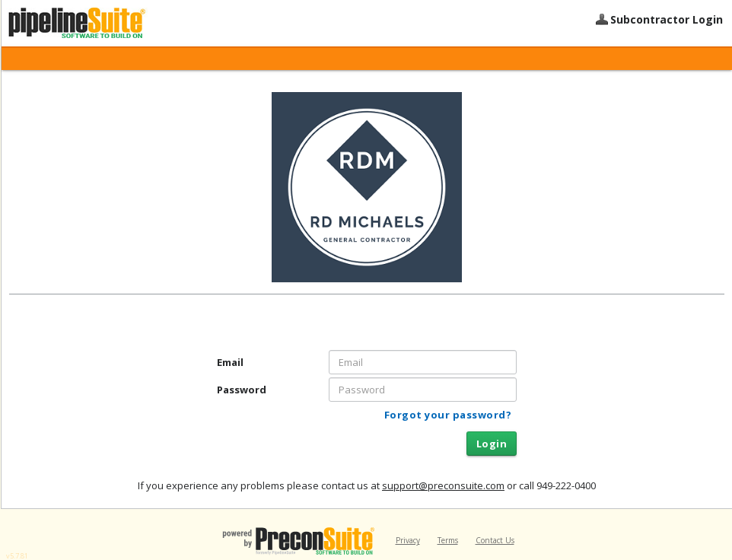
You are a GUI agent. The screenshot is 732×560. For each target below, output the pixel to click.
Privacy (408, 540)
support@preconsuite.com (443, 485)
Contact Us (495, 540)
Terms (448, 540)
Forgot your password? (448, 415)
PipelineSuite (97, 23)
